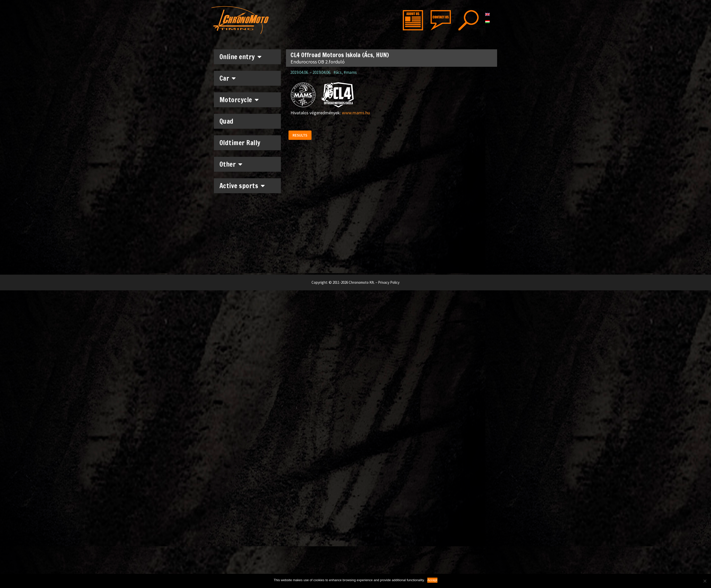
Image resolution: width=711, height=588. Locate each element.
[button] (301, 136)
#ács (338, 72)
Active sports (242, 186)
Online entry (241, 57)
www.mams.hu (356, 113)
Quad (227, 121)
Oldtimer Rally (240, 143)
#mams (350, 72)
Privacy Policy (389, 282)
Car (228, 78)
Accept (432, 580)
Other (231, 164)
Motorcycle (239, 100)
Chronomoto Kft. (362, 282)
